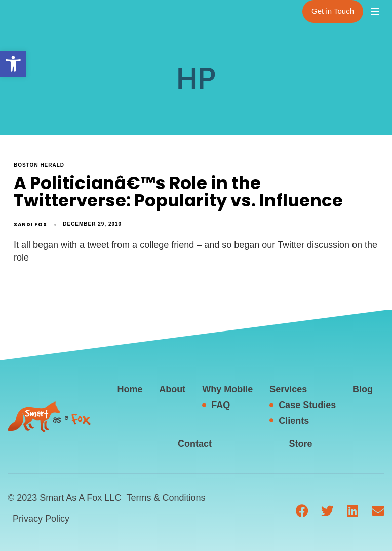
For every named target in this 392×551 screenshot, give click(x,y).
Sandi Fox (30, 224)
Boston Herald (39, 165)
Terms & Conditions (166, 498)
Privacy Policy (41, 519)
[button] (13, 64)
